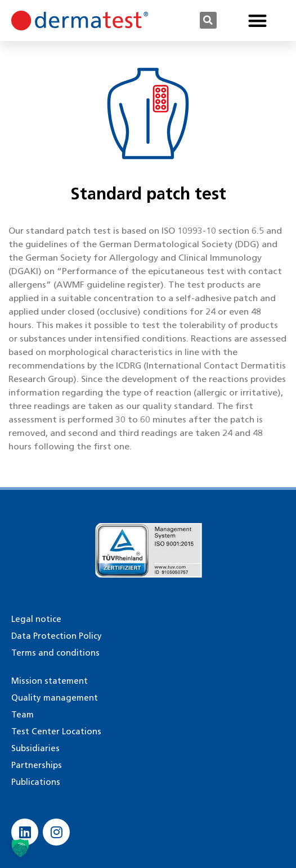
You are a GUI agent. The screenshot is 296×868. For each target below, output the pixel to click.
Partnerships (37, 765)
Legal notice (36, 619)
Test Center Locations (56, 731)
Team (23, 715)
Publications (36, 782)
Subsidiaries (35, 748)
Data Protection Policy (57, 636)
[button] (208, 20)
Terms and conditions (55, 653)
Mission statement (50, 681)
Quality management (55, 698)
